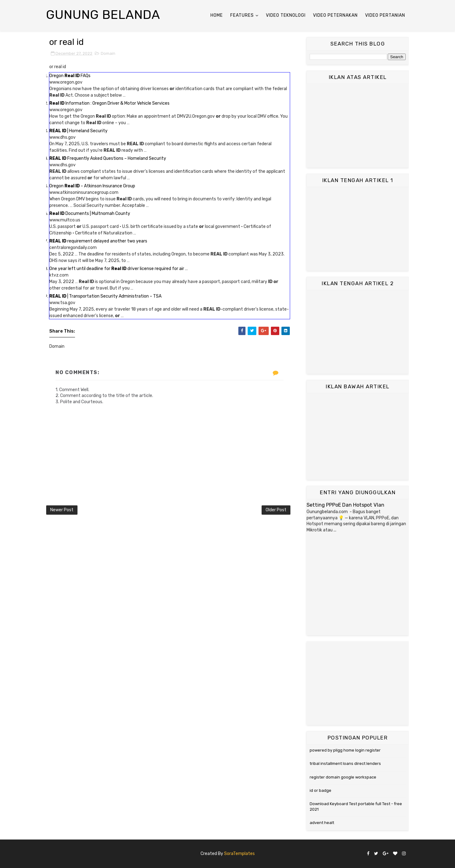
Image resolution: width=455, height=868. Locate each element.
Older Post (276, 510)
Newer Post (62, 510)
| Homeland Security (78, 131)
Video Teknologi (286, 15)
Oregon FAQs (70, 76)
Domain (108, 53)
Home (217, 15)
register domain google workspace (343, 777)
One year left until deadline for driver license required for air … (119, 269)
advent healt (322, 823)
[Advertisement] (358, 126)
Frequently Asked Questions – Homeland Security (108, 158)
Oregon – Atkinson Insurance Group (92, 186)
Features (242, 15)
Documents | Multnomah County (90, 214)
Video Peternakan (335, 15)
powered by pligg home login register (345, 750)
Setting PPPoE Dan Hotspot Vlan (345, 505)
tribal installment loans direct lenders (345, 763)
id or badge (320, 790)
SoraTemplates (239, 854)
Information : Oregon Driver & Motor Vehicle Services (109, 103)
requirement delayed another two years (98, 241)
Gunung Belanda (103, 15)
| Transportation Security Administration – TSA (105, 296)
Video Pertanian (385, 15)
